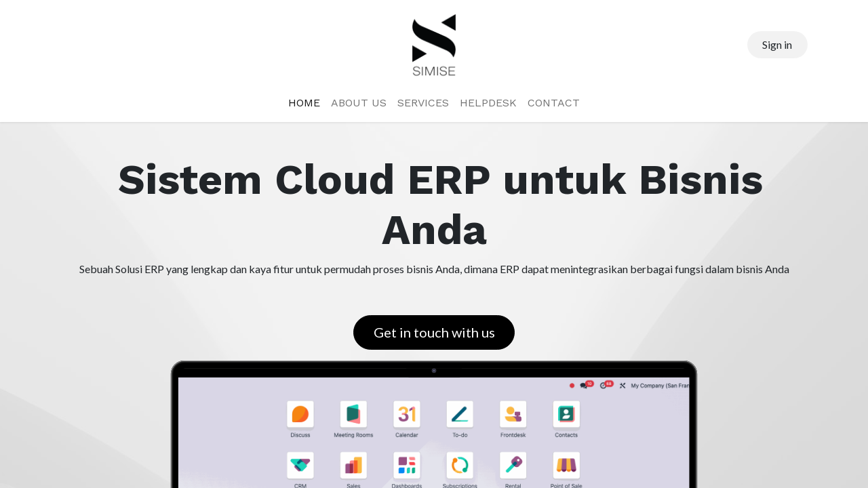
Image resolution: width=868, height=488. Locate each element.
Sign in (777, 44)
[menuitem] (304, 103)
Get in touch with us (434, 332)
